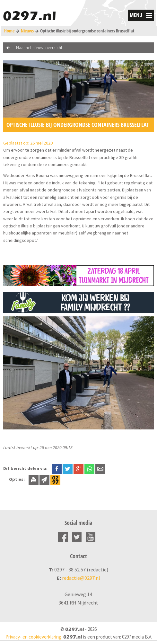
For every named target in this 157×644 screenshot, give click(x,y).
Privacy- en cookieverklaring (33, 637)
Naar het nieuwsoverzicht (39, 48)
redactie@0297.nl (81, 578)
